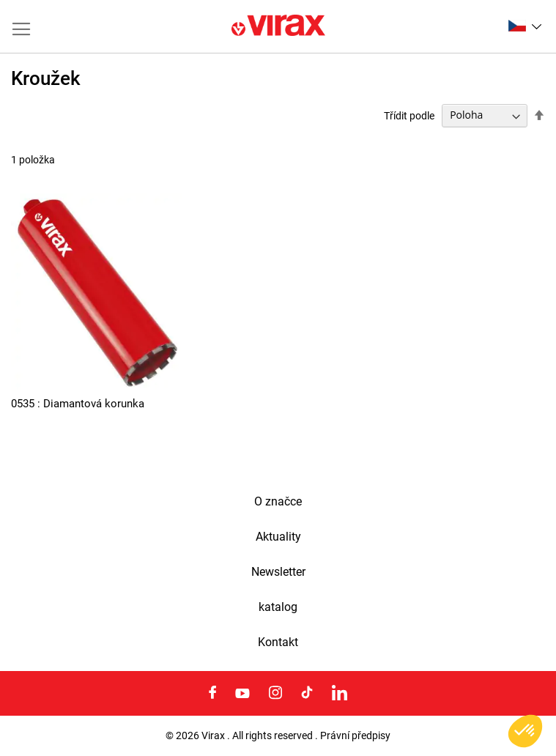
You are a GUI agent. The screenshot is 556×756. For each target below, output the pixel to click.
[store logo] (278, 26)
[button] (525, 26)
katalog (278, 607)
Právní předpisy (355, 735)
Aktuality (278, 537)
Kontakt (278, 642)
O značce (278, 502)
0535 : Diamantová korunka (78, 404)
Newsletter (278, 572)
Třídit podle (409, 115)
